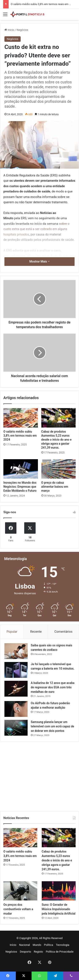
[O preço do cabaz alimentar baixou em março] (59, 469)
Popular (12, 632)
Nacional (25, 945)
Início (13, 945)
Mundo (37, 945)
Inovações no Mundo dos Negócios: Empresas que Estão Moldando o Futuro (20, 487)
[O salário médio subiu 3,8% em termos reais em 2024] (21, 418)
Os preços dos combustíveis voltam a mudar (18, 909)
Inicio (9, 30)
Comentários (63, 632)
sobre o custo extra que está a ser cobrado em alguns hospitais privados (36, 229)
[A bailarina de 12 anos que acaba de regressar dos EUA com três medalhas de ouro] (16, 689)
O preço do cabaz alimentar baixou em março (55, 487)
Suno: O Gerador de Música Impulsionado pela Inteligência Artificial (59, 909)
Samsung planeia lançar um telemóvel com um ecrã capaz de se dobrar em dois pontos (52, 726)
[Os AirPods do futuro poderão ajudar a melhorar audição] (16, 709)
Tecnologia (63, 945)
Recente (36, 632)
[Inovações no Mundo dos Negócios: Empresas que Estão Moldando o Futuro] (21, 469)
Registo (39, 952)
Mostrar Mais (40, 261)
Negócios (22, 30)
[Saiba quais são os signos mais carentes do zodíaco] (16, 651)
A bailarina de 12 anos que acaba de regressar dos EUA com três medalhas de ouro (53, 687)
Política (49, 945)
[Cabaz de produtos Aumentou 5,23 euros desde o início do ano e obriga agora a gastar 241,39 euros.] (59, 418)
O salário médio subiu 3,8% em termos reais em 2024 (43, 4)
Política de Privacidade (60, 952)
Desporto (25, 952)
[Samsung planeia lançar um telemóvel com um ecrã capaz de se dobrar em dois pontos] (16, 728)
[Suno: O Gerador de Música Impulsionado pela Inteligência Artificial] (59, 891)
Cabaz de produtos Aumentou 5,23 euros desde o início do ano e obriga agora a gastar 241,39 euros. (56, 440)
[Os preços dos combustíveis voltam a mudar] (20, 891)
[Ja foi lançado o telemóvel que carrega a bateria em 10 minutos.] (16, 670)
